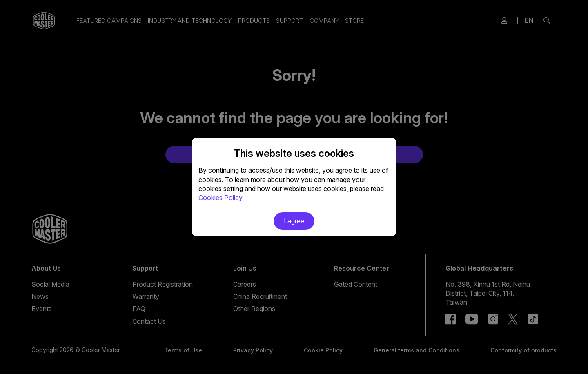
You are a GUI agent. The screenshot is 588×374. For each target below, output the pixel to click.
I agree (294, 221)
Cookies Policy (220, 198)
